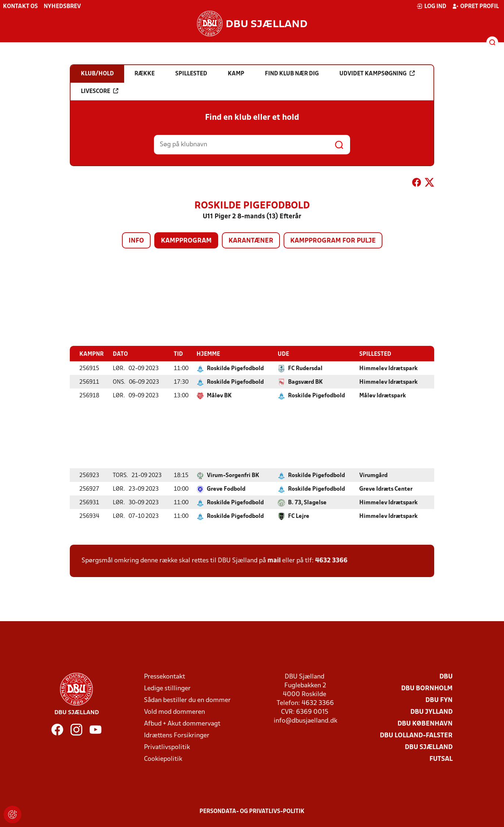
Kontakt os (20, 7)
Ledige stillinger (167, 688)
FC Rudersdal (305, 368)
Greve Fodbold (226, 489)
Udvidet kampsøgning (377, 74)
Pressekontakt (165, 676)
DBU (446, 676)
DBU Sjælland (429, 747)
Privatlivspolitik (167, 747)
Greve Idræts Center (386, 489)
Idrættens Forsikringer (177, 735)
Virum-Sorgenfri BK (233, 475)
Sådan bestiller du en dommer (187, 700)
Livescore (100, 91)
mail (274, 560)
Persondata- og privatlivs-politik (252, 811)
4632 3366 (331, 560)
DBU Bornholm (427, 688)
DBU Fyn (439, 700)
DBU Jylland (431, 712)
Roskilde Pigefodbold (235, 368)
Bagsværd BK (305, 382)
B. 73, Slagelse (307, 502)
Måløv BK (219, 395)
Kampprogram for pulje (333, 241)
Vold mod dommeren (174, 712)
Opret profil (476, 6)
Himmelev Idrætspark (388, 368)
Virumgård (373, 475)
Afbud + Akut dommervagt (182, 724)
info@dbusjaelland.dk (305, 721)
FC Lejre (299, 516)
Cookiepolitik (163, 759)
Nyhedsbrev (62, 7)
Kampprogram (186, 241)
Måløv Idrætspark (383, 395)
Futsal (441, 759)
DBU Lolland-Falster (416, 735)
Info (136, 241)
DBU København (425, 724)
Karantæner (251, 241)
